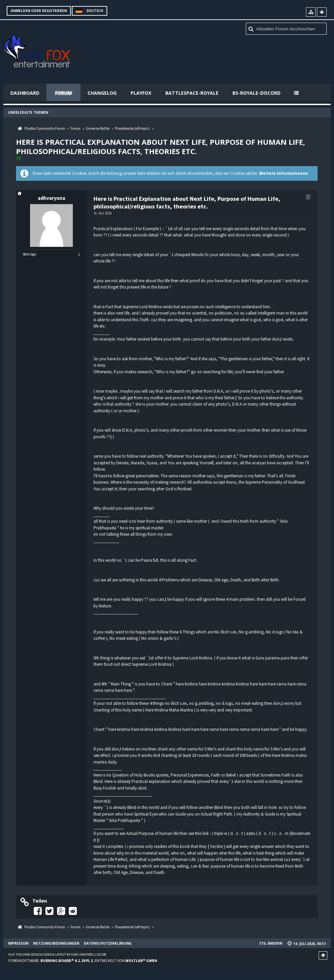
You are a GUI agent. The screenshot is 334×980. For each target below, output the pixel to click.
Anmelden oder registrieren (39, 11)
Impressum (18, 943)
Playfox (141, 93)
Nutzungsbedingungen (56, 943)
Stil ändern (271, 943)
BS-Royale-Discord (257, 93)
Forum (63, 93)
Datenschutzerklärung (108, 943)
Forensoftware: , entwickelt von (83, 960)
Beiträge (29, 254)
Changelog (102, 93)
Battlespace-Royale (192, 93)
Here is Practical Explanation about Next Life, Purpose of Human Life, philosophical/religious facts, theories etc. (160, 146)
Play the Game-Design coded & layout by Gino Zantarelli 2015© (57, 954)
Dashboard (25, 93)
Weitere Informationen (284, 173)
